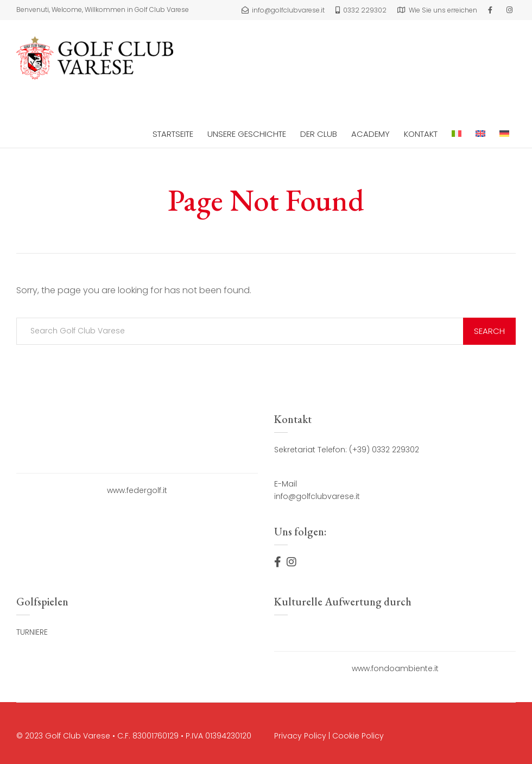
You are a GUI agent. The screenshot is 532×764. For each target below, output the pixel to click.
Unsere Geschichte (247, 134)
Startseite (173, 134)
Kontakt (421, 134)
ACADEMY (370, 134)
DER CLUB (319, 134)
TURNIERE (32, 632)
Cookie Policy (358, 736)
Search (489, 331)
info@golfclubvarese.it (317, 496)
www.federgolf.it (137, 490)
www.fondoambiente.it (395, 668)
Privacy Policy (300, 736)
